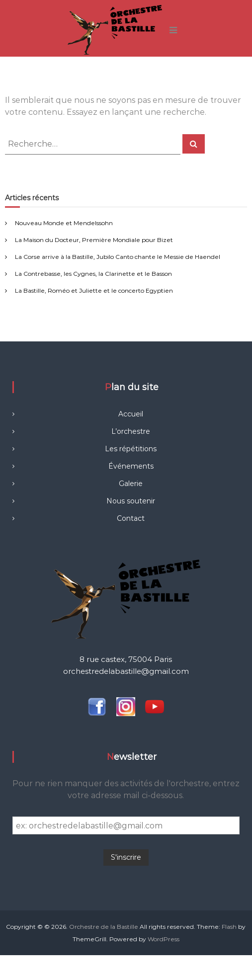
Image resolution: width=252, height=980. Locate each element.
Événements (131, 466)
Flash (229, 927)
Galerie (131, 484)
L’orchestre (131, 431)
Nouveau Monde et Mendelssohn (64, 223)
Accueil (131, 414)
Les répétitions (131, 449)
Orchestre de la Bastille (104, 927)
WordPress (164, 939)
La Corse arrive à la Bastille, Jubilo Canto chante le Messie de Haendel (118, 257)
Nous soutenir (131, 501)
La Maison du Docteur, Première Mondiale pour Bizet (94, 240)
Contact (131, 518)
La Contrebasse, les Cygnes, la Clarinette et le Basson (93, 274)
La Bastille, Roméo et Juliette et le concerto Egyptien (94, 290)
